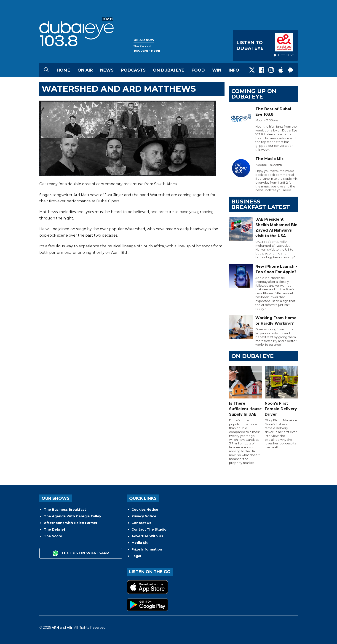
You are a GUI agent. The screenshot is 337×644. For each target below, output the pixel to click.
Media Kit (140, 543)
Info (234, 70)
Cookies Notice (145, 510)
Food (198, 70)
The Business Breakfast (65, 510)
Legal (136, 556)
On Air (85, 70)
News (107, 70)
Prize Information (147, 549)
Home (63, 70)
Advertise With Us (147, 536)
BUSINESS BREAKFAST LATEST (261, 204)
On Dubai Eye (169, 70)
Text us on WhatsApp (81, 553)
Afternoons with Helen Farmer (71, 523)
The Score (53, 536)
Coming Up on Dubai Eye (254, 94)
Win (217, 70)
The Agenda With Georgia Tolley (72, 516)
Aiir (70, 628)
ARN (55, 628)
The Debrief (55, 529)
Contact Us (141, 523)
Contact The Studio (149, 529)
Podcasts (133, 70)
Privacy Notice (144, 516)
